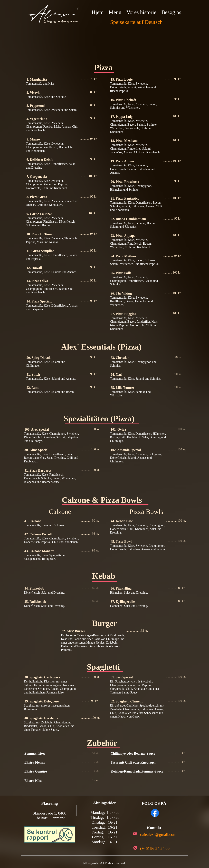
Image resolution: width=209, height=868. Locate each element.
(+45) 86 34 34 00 (155, 848)
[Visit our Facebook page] (155, 813)
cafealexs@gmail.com (158, 834)
